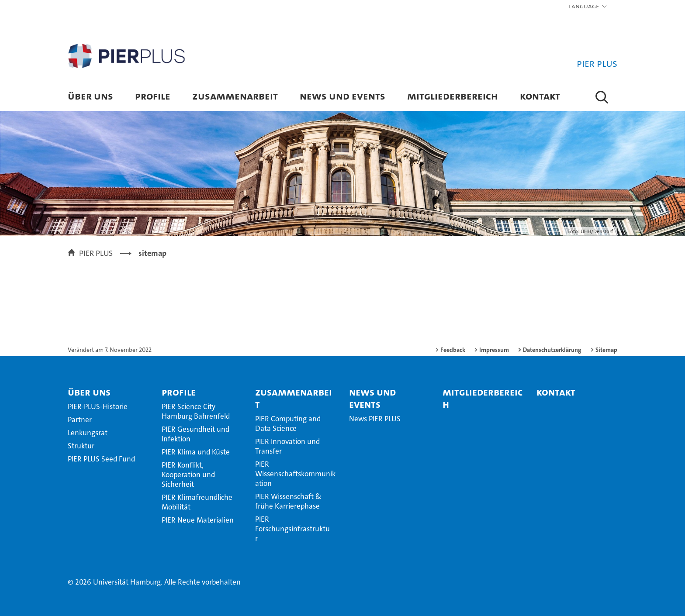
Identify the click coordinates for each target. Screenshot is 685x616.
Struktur (81, 446)
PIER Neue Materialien (198, 520)
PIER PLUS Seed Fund (101, 459)
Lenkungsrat (88, 433)
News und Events (342, 96)
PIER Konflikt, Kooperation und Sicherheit (188, 475)
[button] (588, 7)
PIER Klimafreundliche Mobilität (197, 502)
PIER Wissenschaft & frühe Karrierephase (288, 501)
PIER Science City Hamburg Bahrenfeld (196, 411)
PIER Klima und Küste (196, 452)
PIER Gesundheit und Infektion (195, 434)
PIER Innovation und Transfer (287, 446)
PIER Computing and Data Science (288, 423)
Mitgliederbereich (453, 96)
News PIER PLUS (375, 419)
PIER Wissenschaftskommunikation (295, 474)
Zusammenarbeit (235, 96)
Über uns (90, 96)
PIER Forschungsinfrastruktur (292, 529)
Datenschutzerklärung (552, 350)
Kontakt (540, 96)
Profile (153, 96)
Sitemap (606, 350)
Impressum (494, 350)
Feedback (453, 350)
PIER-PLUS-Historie (98, 406)
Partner (80, 420)
